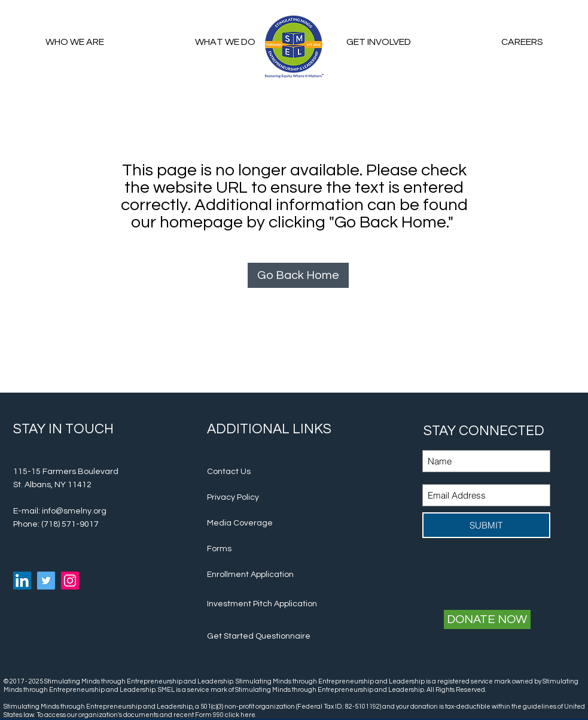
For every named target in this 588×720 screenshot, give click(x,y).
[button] (378, 42)
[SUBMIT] (486, 525)
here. (249, 715)
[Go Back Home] (298, 275)
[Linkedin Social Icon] (22, 581)
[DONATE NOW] (487, 619)
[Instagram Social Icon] (70, 581)
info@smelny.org (74, 511)
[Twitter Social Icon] (46, 581)
